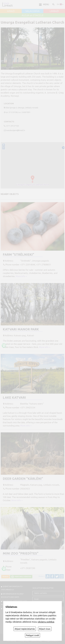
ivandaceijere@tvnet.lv (16, 130)
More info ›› (21, 276)
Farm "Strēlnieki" (18, 255)
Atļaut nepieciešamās (25, 629)
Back (6, 576)
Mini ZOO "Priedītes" (21, 553)
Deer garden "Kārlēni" (23, 479)
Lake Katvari (14, 398)
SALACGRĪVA (32, 11)
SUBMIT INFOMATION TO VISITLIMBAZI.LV (12, 588)
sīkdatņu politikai (46, 622)
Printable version (22, 576)
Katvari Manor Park (21, 329)
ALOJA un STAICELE (33, 15)
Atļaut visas (45, 629)
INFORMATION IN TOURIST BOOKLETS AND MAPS (12, 595)
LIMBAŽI (54, 11)
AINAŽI (11, 11)
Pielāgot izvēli (32, 635)
